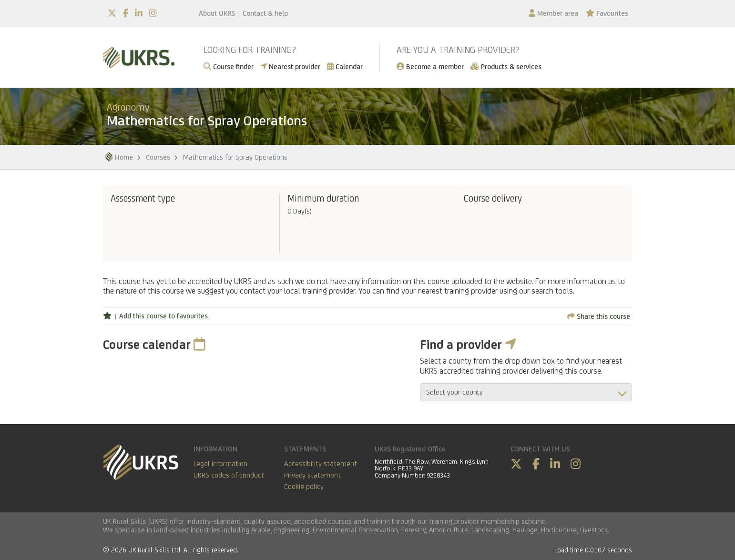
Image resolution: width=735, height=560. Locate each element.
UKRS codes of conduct (229, 475)
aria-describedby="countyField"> (526, 392)
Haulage (525, 530)
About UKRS (217, 13)
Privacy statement (312, 475)
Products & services (506, 66)
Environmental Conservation (355, 530)
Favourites (607, 13)
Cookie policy (304, 486)
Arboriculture (449, 530)
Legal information (220, 463)
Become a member (430, 66)
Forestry (413, 530)
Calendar (345, 66)
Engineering (292, 530)
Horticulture (559, 530)
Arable (261, 530)
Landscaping (490, 530)
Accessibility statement (321, 463)
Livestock (594, 530)
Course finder (229, 66)
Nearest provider (290, 66)
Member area (553, 13)
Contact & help (265, 13)
